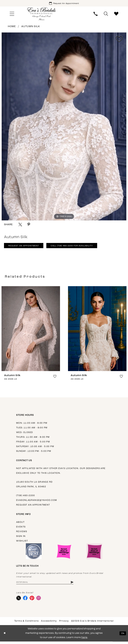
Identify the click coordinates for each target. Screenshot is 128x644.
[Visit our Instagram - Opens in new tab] (40, 600)
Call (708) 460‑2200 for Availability (78, 247)
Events (21, 528)
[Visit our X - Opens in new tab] (19, 600)
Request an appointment (33, 506)
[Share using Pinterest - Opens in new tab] (29, 225)
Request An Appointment (25, 247)
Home (12, 27)
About (20, 524)
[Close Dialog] (5, 636)
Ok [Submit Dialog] (123, 636)
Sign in (21, 538)
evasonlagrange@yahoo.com (36, 502)
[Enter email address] (48, 584)
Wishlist (22, 542)
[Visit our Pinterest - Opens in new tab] (33, 600)
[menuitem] (12, 14)
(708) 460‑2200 (26, 497)
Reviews (22, 533)
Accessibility (49, 623)
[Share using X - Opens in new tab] (20, 225)
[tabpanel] (64, 127)
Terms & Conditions (26, 623)
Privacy (64, 623)
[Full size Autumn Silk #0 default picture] (64, 127)
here (84, 640)
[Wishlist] (116, 14)
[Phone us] (96, 14)
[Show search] (106, 14)
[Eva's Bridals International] (41, 14)
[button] (12, 14)
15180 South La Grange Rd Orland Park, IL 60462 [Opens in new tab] (34, 486)
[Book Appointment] (64, 4)
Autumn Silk (31, 27)
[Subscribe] (78, 584)
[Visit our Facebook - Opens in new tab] (26, 600)
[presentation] (31, 330)
